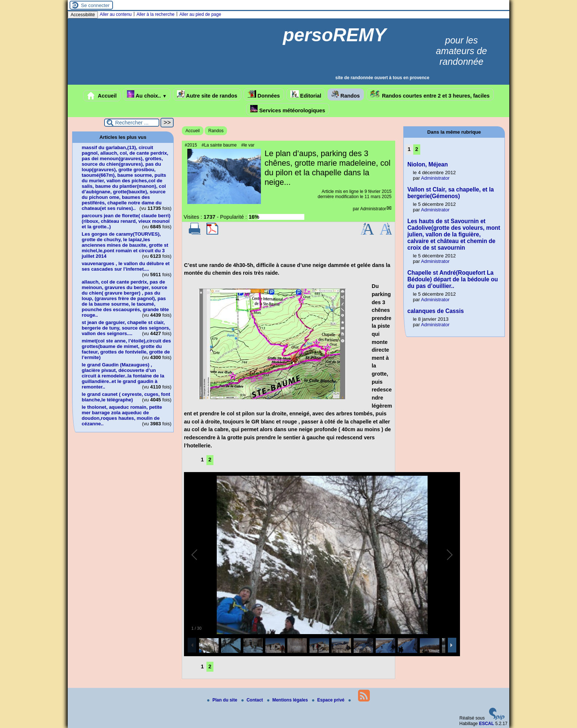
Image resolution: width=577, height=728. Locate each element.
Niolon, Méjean (428, 164)
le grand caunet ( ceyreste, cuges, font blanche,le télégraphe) (126, 397)
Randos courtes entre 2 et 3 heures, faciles (430, 94)
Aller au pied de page (200, 14)
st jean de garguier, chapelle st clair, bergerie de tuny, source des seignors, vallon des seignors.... (126, 328)
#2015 (191, 145)
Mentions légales (288, 700)
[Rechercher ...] (132, 123)
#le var (248, 145)
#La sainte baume (219, 145)
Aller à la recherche (155, 14)
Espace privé (329, 700)
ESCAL (487, 724)
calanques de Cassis (436, 311)
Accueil (102, 96)
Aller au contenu (116, 14)
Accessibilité (83, 15)
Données (264, 94)
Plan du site (223, 700)
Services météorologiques (288, 109)
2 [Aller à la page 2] (210, 460)
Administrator (373, 209)
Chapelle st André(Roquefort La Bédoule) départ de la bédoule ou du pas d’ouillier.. (453, 279)
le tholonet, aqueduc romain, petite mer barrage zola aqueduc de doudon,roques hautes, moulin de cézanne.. (122, 415)
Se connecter (95, 5)
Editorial (306, 94)
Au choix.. (147, 94)
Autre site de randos (207, 94)
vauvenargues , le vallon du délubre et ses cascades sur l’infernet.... (126, 266)
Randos (346, 94)
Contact (253, 700)
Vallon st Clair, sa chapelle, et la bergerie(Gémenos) (451, 193)
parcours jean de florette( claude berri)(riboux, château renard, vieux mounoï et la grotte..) (126, 221)
